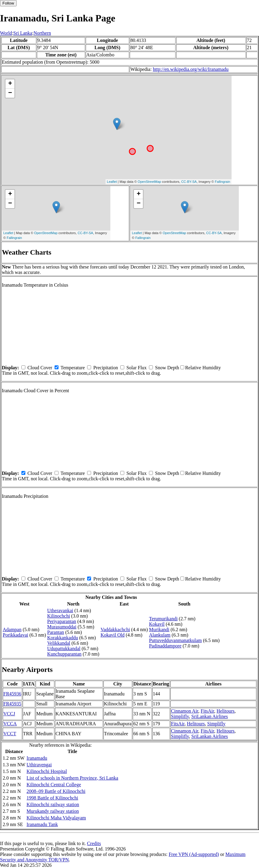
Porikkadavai (15, 635)
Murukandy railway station (53, 811)
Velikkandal (59, 643)
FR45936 (12, 694)
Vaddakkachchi (115, 630)
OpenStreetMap (150, 182)
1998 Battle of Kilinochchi (52, 798)
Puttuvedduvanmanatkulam (175, 640)
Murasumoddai (62, 627)
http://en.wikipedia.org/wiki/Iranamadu (191, 69)
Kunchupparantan (65, 654)
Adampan (12, 630)
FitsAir (208, 711)
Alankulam (160, 635)
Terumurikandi (163, 619)
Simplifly (180, 716)
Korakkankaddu (63, 638)
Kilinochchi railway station (53, 804)
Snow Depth (167, 368)
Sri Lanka (23, 33)
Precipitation (106, 368)
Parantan (56, 632)
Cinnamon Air (185, 711)
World (6, 33)
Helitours (226, 711)
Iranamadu (37, 758)
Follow (8, 3)
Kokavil (157, 624)
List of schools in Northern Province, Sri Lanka (72, 778)
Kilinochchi (59, 616)
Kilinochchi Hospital (47, 771)
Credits (94, 843)
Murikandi (159, 630)
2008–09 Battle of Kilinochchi (56, 791)
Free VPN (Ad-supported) (194, 854)
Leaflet (112, 182)
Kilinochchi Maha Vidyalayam (56, 818)
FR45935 (12, 704)
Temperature (73, 368)
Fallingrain (223, 182)
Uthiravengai (39, 765)
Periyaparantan (62, 621)
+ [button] (10, 84)
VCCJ (9, 714)
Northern (42, 33)
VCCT (10, 734)
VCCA (10, 724)
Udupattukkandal (64, 649)
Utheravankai (60, 610)
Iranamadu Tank (42, 824)
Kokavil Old (112, 635)
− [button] (10, 93)
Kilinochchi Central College (54, 785)
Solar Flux (136, 368)
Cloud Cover (40, 368)
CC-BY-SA (189, 182)
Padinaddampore (165, 646)
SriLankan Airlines (210, 716)
